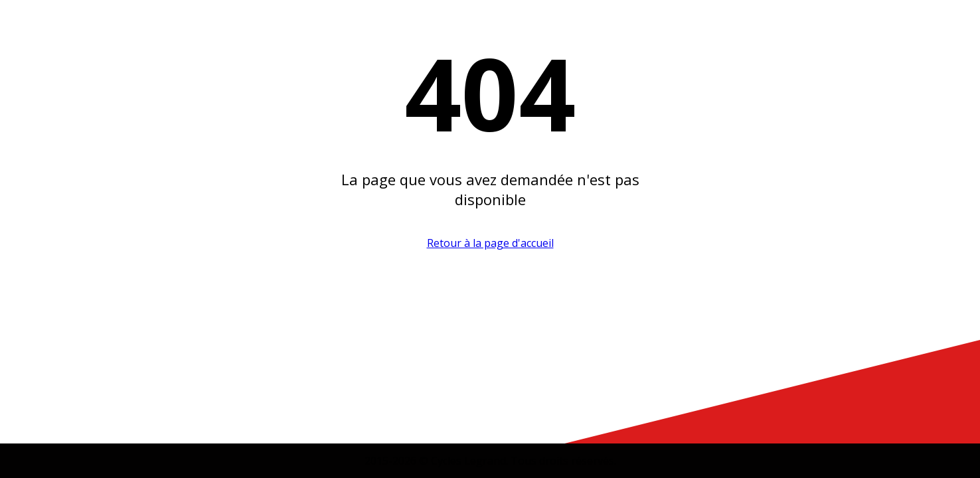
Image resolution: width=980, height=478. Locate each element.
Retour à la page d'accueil (490, 243)
